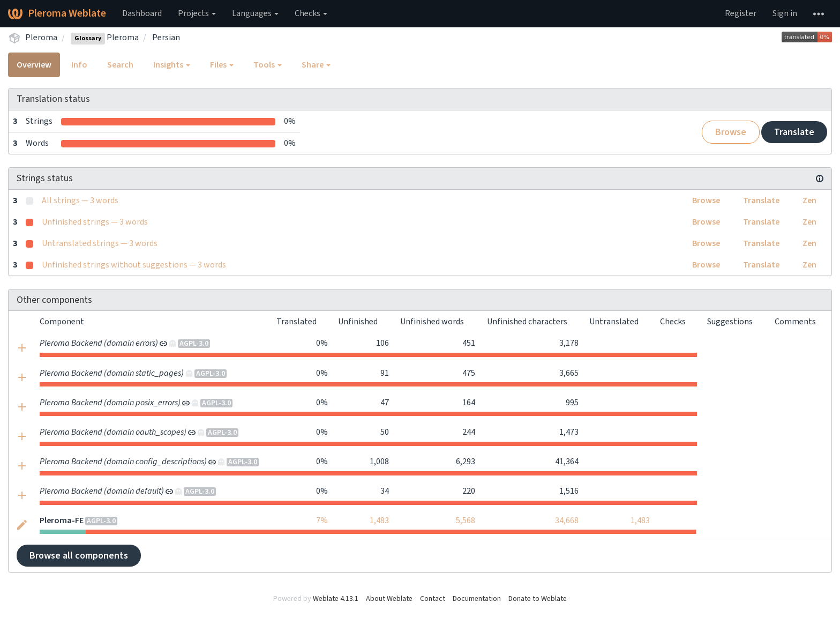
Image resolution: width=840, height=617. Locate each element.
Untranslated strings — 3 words (100, 243)
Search (120, 65)
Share (316, 65)
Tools (268, 65)
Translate (794, 132)
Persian (166, 38)
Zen (809, 200)
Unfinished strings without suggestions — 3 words (134, 265)
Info (79, 65)
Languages (255, 13)
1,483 (379, 521)
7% (322, 521)
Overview (34, 65)
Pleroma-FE (62, 521)
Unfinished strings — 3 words (95, 222)
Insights (172, 65)
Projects (197, 13)
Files (222, 65)
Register (741, 13)
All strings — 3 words (80, 200)
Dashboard (142, 13)
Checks (311, 13)
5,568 (466, 521)
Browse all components (79, 556)
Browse (731, 132)
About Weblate (389, 599)
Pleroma (41, 38)
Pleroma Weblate (57, 13)
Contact (433, 599)
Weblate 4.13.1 (336, 599)
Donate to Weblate (538, 599)
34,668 (567, 521)
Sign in (785, 13)
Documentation (477, 599)
